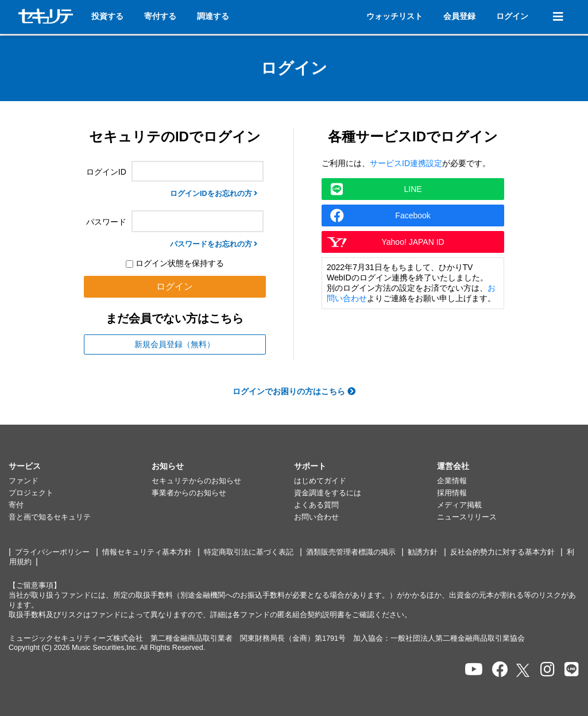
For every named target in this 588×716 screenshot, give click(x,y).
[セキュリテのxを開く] (524, 670)
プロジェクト (31, 493)
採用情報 (452, 493)
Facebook (380, 215)
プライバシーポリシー (52, 552)
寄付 (16, 505)
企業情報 (452, 481)
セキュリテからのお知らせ (196, 481)
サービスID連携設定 (406, 163)
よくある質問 (316, 505)
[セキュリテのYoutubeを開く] (474, 670)
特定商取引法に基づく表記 (249, 552)
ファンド (24, 481)
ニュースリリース (467, 517)
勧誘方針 (423, 552)
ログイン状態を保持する (175, 263)
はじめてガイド (320, 481)
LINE (376, 189)
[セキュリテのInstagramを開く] (548, 670)
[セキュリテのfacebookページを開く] (500, 670)
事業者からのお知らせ (189, 493)
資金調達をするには (328, 493)
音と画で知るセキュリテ (50, 517)
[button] (80, 467)
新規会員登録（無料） (175, 344)
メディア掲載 (459, 505)
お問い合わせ (316, 517)
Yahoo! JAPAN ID (386, 242)
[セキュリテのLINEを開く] (572, 670)
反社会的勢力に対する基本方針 (502, 552)
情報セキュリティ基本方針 (147, 552)
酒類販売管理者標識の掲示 (351, 552)
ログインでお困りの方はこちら (294, 391)
